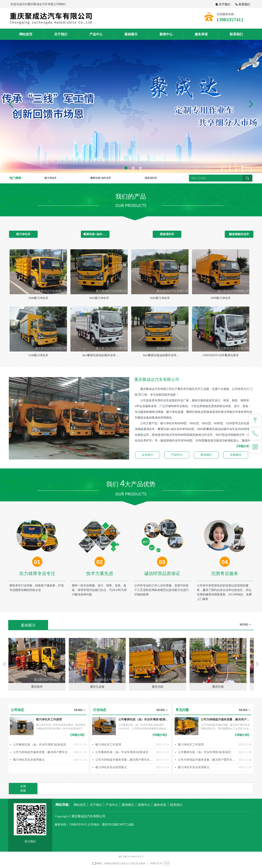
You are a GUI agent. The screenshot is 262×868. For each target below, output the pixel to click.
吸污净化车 (51, 178)
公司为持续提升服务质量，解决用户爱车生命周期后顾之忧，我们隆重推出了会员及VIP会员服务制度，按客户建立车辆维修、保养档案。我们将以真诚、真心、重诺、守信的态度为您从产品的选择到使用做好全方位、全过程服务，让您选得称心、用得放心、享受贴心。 (42, 752)
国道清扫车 (151, 178)
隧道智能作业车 (239, 234)
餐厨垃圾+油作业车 (101, 178)
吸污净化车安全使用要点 (29, 760)
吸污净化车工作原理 (49, 719)
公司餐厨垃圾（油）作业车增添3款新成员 (40, 745)
